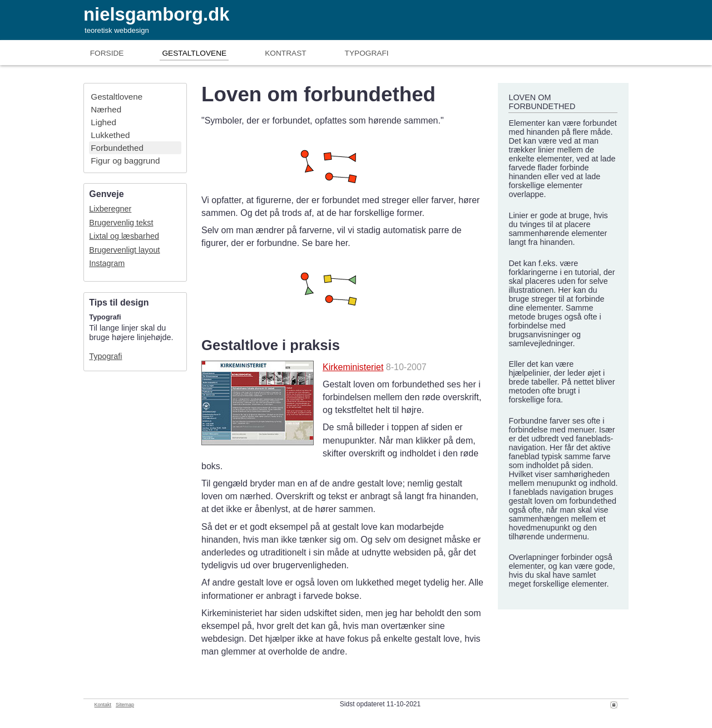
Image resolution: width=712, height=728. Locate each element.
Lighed (103, 122)
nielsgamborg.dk (156, 14)
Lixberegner (110, 209)
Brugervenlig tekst (121, 223)
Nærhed (106, 109)
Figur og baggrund (125, 161)
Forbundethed (117, 148)
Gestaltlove (194, 53)
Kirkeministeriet (353, 367)
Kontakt (103, 705)
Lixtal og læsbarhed (124, 236)
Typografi (367, 53)
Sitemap (125, 705)
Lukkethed (110, 135)
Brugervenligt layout (124, 250)
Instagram (107, 263)
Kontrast (285, 53)
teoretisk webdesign (117, 30)
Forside (107, 53)
